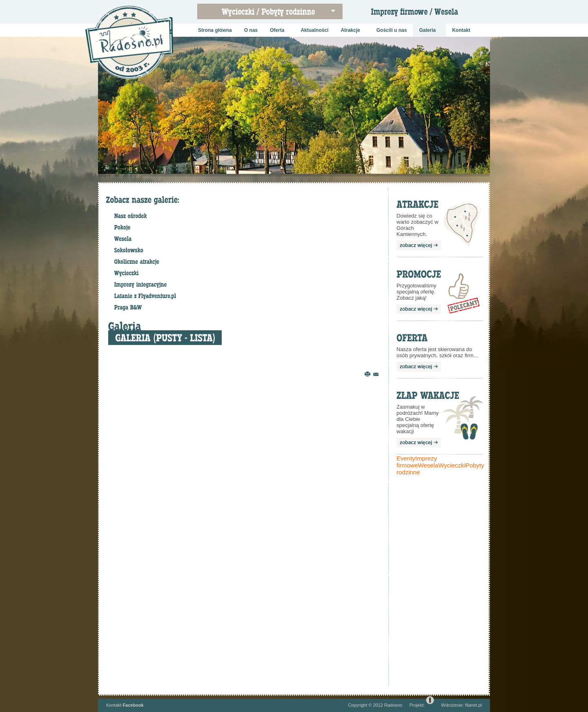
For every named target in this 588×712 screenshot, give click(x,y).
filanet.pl (473, 705)
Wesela (428, 465)
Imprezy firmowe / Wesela (421, 14)
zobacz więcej (419, 245)
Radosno (393, 705)
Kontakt (114, 705)
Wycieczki (452, 465)
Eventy (406, 458)
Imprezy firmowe (417, 462)
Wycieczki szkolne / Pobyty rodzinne (274, 14)
